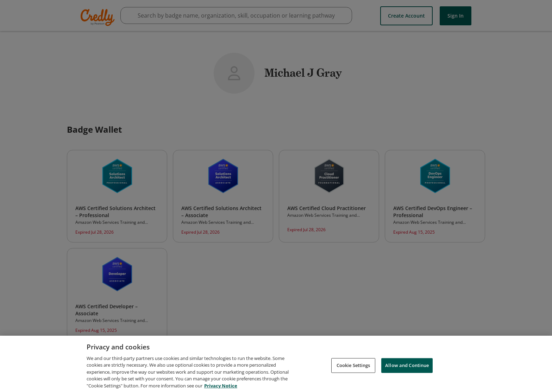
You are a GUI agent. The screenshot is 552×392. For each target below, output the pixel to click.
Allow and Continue (407, 368)
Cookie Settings (353, 368)
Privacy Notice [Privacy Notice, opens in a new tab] (221, 388)
